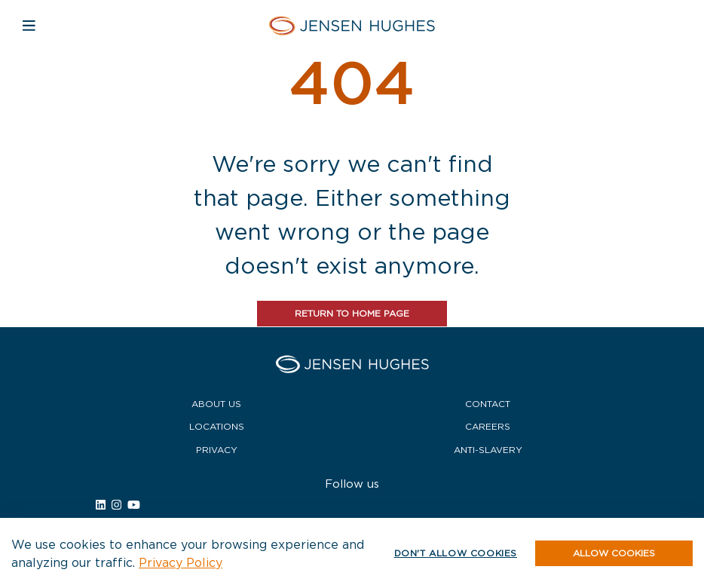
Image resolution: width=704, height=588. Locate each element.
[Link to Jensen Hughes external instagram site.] (116, 505)
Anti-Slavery (488, 450)
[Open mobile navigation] (29, 25)
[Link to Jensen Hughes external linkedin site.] (101, 505)
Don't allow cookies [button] (456, 553)
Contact (488, 404)
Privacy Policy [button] (181, 562)
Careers (488, 426)
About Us (216, 404)
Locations (217, 426)
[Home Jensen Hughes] (352, 25)
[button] (614, 553)
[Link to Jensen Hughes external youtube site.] (134, 505)
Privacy (217, 450)
